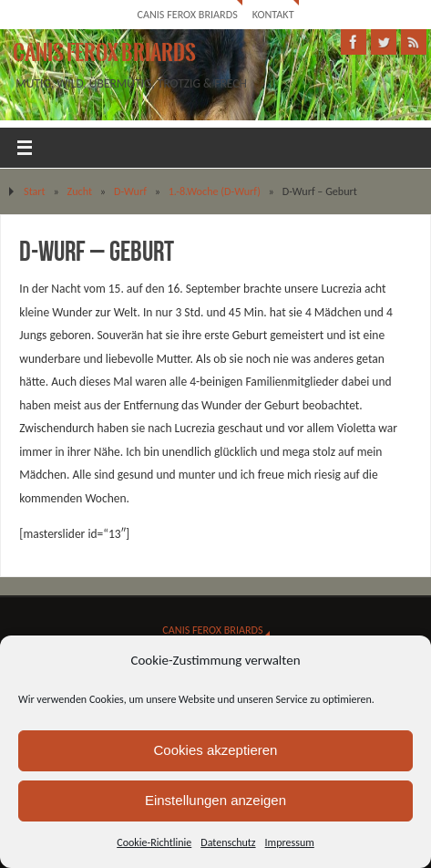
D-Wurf (130, 191)
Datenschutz (228, 842)
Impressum (290, 842)
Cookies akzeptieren (216, 750)
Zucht (80, 191)
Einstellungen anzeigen (215, 800)
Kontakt (273, 14)
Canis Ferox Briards (187, 14)
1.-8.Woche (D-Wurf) (215, 191)
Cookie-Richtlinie (154, 842)
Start (35, 191)
